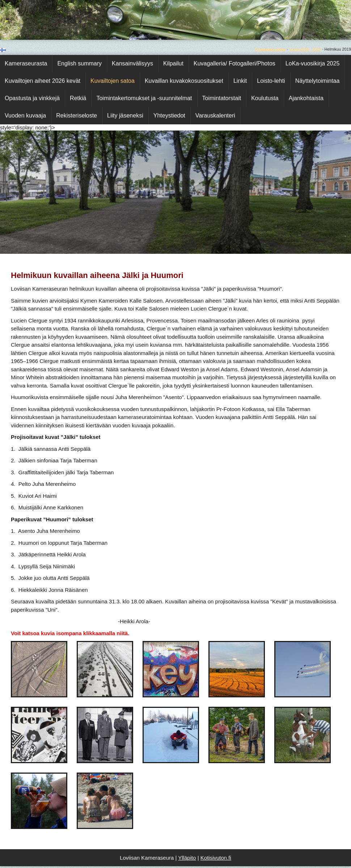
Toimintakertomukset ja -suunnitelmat (144, 98)
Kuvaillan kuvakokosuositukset (184, 81)
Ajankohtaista (306, 98)
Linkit (240, 81)
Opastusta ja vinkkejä (32, 98)
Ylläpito (187, 858)
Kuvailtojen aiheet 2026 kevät (43, 81)
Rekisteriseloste (77, 116)
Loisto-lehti (271, 81)
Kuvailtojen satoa (271, 49)
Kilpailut (173, 63)
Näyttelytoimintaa (318, 81)
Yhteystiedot (169, 116)
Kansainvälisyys (132, 63)
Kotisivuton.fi (216, 858)
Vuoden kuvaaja (25, 116)
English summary (79, 63)
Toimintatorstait (222, 98)
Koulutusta (265, 98)
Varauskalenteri (215, 116)
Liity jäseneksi (125, 116)
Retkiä (78, 98)
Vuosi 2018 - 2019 (305, 49)
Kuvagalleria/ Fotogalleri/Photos (234, 63)
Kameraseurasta (26, 63)
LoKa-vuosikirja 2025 (312, 63)
